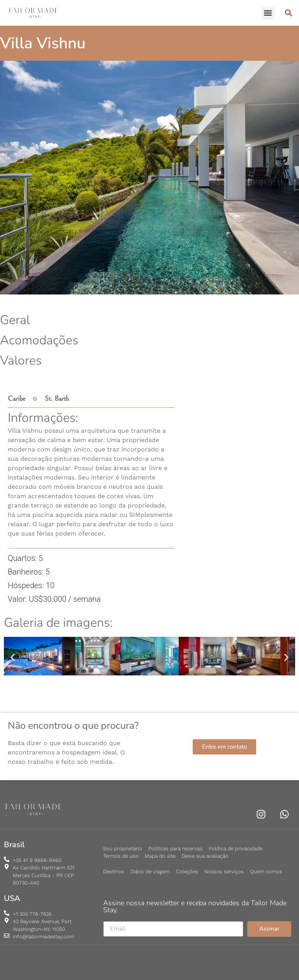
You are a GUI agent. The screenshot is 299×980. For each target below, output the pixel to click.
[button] (268, 13)
